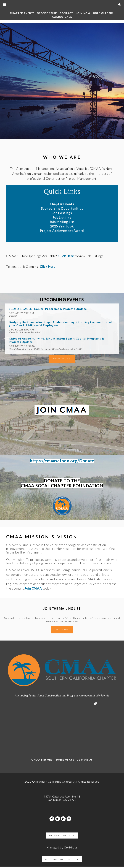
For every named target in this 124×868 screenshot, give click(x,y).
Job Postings (62, 213)
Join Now (83, 13)
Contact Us (85, 759)
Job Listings (62, 217)
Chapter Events (22, 13)
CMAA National (42, 759)
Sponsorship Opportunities (62, 208)
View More (62, 359)
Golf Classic (103, 13)
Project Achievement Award (62, 231)
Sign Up (62, 629)
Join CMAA (33, 588)
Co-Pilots (71, 847)
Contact (66, 13)
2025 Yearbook (62, 226)
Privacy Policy (62, 835)
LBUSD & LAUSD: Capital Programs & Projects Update (48, 309)
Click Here (66, 256)
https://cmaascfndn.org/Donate (62, 461)
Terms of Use (65, 759)
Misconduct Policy (62, 859)
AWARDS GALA (62, 17)
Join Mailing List (62, 222)
